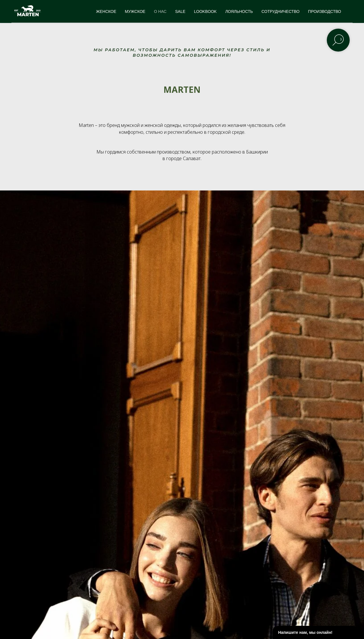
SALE (180, 11)
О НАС (160, 11)
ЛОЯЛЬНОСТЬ (239, 11)
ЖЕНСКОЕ (106, 11)
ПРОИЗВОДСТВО (325, 11)
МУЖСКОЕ (135, 11)
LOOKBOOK (205, 11)
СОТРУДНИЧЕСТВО (281, 11)
